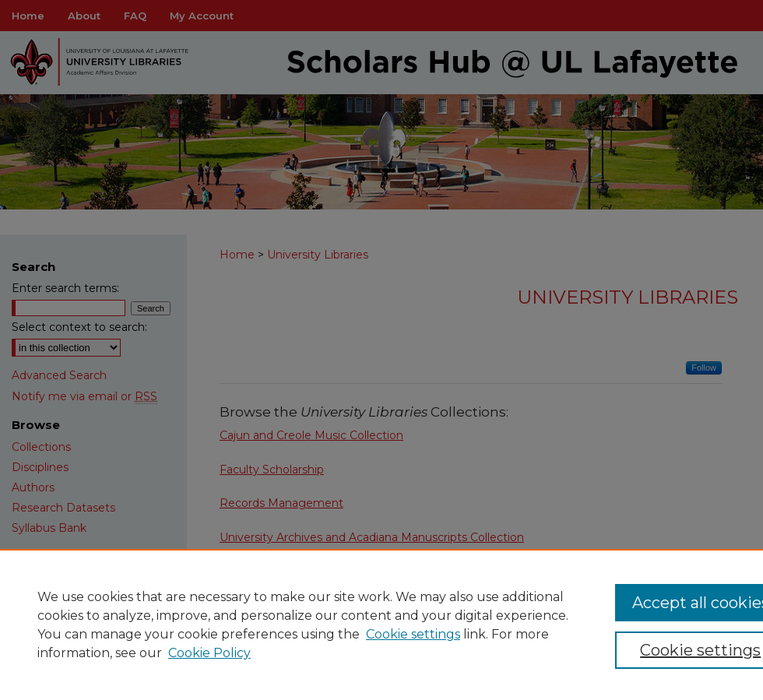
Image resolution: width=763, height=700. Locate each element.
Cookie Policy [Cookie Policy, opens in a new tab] (209, 653)
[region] (381, 624)
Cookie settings (413, 634)
